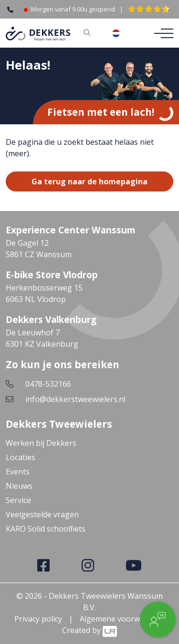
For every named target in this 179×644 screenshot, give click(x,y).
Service (18, 500)
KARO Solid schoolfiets (46, 529)
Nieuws (19, 486)
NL (123, 33)
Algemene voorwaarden (122, 619)
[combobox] (123, 33)
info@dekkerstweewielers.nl (75, 399)
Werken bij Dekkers (41, 443)
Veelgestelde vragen (42, 514)
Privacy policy (38, 619)
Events (18, 472)
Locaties (21, 457)
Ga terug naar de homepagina (89, 181)
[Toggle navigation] (161, 33)
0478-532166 (48, 384)
